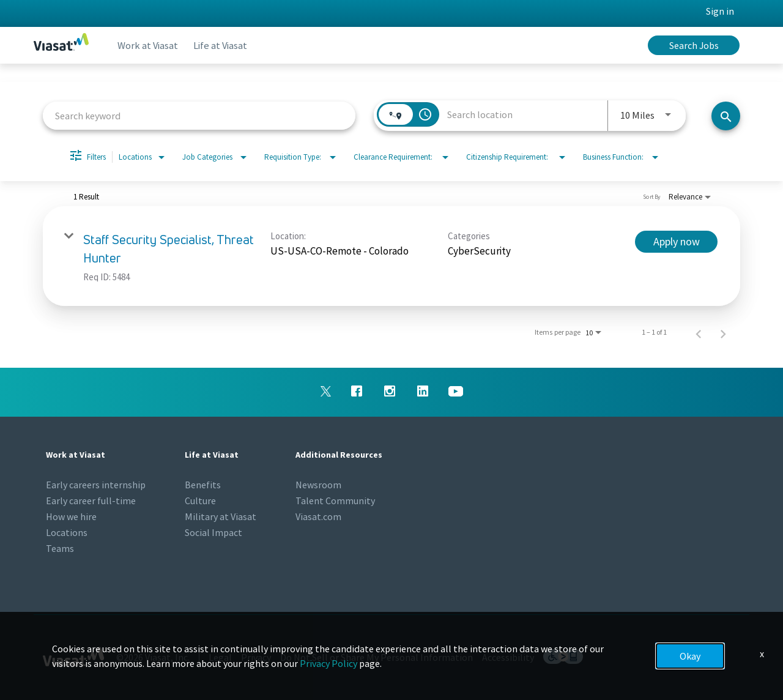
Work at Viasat (150, 45)
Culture (200, 501)
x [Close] (762, 653)
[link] (391, 256)
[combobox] (199, 115)
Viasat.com (318, 516)
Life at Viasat (227, 45)
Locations (67, 532)
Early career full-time (91, 501)
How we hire (71, 516)
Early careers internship (96, 485)
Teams (60, 548)
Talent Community (335, 501)
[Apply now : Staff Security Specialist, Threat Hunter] (676, 242)
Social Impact (213, 532)
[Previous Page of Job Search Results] (699, 332)
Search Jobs (694, 45)
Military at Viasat (221, 516)
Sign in (720, 11)
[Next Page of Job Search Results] (723, 332)
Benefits (203, 485)
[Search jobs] (726, 116)
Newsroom (318, 485)
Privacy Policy (328, 663)
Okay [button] (690, 656)
